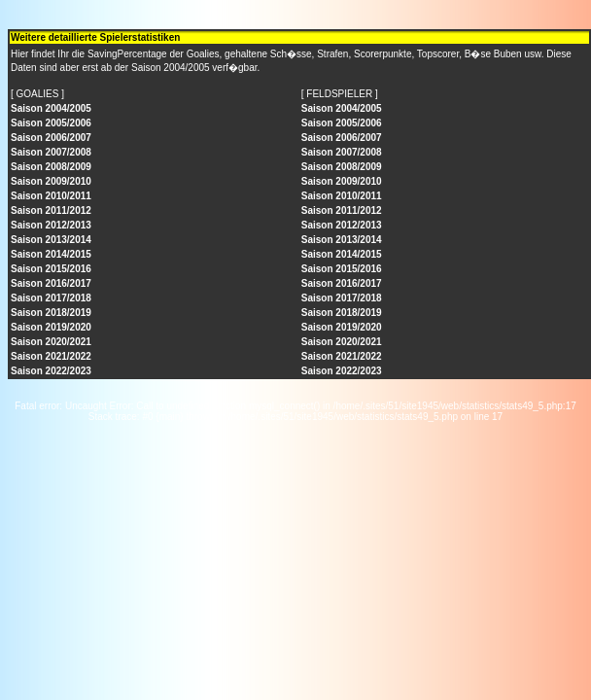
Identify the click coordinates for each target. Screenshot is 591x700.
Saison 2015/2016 (51, 269)
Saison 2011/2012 (51, 210)
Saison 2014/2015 (51, 254)
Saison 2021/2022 (51, 356)
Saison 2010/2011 (51, 196)
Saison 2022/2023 (51, 371)
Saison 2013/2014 (51, 240)
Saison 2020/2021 (51, 342)
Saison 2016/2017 (51, 283)
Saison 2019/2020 (51, 327)
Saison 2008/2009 (51, 167)
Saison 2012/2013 (51, 225)
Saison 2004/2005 (51, 108)
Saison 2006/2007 (51, 138)
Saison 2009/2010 (51, 181)
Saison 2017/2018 (51, 298)
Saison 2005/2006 (51, 123)
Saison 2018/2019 (51, 313)
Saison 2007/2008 (51, 152)
